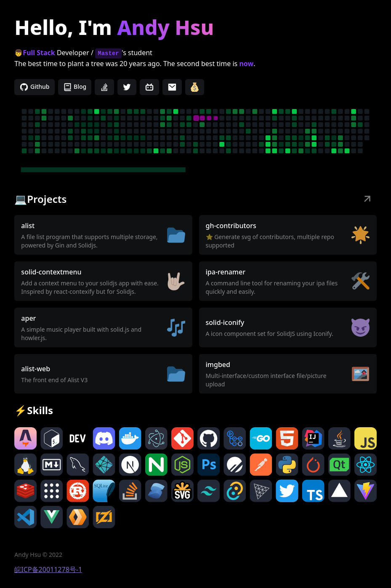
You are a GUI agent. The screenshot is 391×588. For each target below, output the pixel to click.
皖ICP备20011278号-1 (48, 569)
